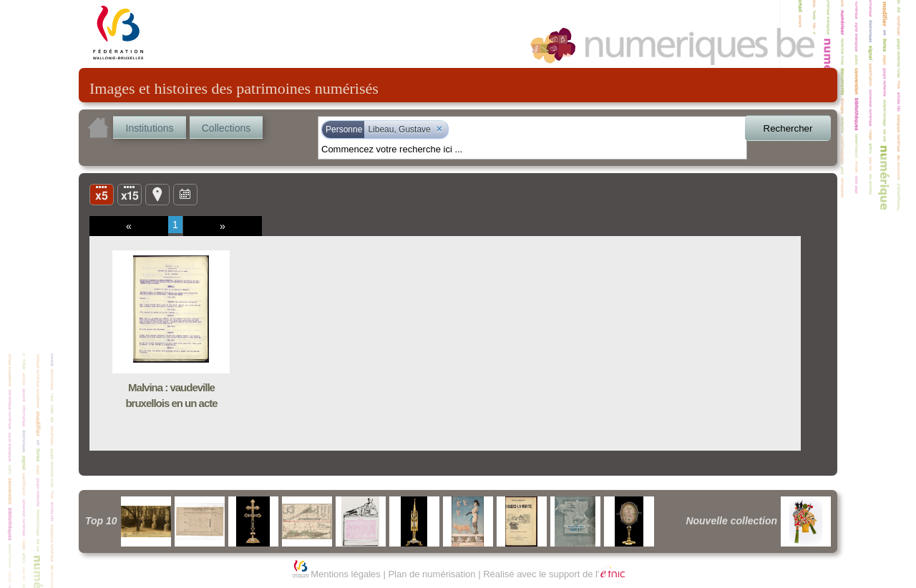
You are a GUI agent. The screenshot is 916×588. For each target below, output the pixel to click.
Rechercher (788, 128)
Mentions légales (346, 574)
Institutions (150, 128)
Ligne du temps (185, 194)
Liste (130, 194)
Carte (157, 194)
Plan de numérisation (432, 574)
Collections (226, 128)
